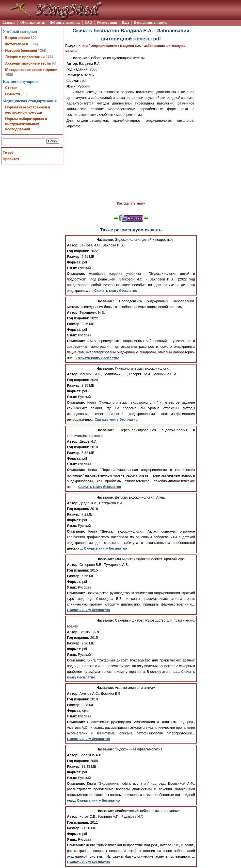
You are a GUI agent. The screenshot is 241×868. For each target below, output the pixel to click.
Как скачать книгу (131, 203)
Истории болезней (21, 51)
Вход (125, 23)
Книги (83, 46)
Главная (9, 23)
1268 (42, 51)
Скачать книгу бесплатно (116, 291)
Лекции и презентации (25, 57)
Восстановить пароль (151, 23)
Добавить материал (65, 23)
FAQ (89, 23)
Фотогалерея (16, 44)
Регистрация (107, 23)
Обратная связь (32, 23)
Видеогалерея (17, 38)
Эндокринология (104, 46)
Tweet (8, 153)
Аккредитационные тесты (28, 63)
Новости (13, 94)
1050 (9, 75)
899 (33, 38)
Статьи (11, 88)
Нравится (11, 159)
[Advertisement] (131, 165)
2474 (49, 57)
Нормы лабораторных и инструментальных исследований (26, 124)
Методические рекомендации (31, 70)
